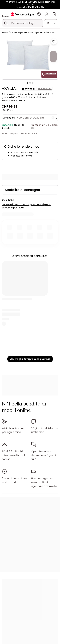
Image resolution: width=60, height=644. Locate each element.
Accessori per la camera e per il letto (28, 33)
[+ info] (32, 128)
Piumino (51, 33)
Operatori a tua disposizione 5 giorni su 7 (43, 455)
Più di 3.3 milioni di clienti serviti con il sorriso (13, 455)
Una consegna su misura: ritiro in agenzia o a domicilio (44, 482)
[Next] (53, 56)
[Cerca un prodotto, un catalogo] (6, 23)
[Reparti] (6, 13)
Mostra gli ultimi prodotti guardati (30, 359)
